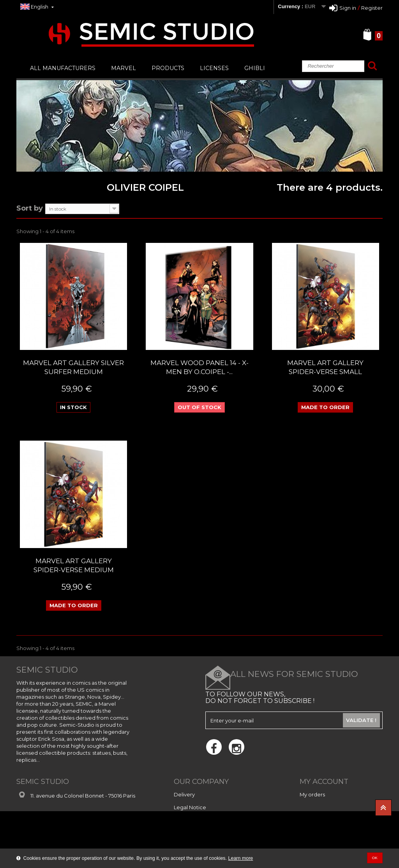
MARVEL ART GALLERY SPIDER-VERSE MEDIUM (74, 565)
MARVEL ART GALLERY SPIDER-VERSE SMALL (325, 367)
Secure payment (195, 820)
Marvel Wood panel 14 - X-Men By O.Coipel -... (199, 367)
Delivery (184, 794)
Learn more (241, 858)
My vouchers (316, 833)
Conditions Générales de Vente (213, 846)
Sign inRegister (356, 8)
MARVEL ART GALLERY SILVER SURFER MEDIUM (73, 367)
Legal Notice (190, 807)
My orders (312, 794)
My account (324, 782)
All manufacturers (63, 68)
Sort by (30, 208)
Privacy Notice (192, 833)
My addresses (317, 807)
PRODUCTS (168, 68)
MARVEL (124, 68)
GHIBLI (255, 68)
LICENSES (214, 68)
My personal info (320, 820)
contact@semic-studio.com (82, 808)
